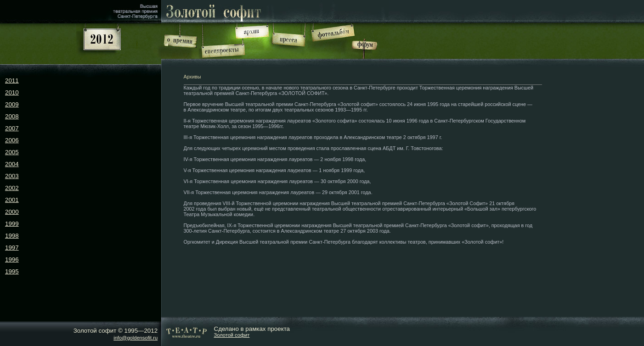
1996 (12, 259)
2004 (12, 164)
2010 (12, 92)
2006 (12, 140)
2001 (12, 200)
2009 (12, 104)
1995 (12, 271)
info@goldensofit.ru (136, 338)
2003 (12, 176)
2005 (12, 152)
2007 (12, 128)
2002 (12, 188)
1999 (12, 224)
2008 (12, 116)
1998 (12, 236)
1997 (12, 248)
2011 (12, 81)
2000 (12, 212)
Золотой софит (232, 335)
